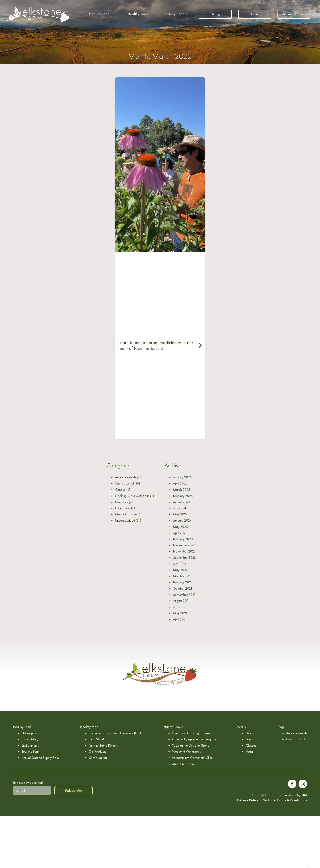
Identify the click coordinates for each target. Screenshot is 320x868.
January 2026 (182, 477)
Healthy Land (99, 14)
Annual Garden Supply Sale (40, 758)
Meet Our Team (126, 514)
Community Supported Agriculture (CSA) (115, 733)
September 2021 (184, 595)
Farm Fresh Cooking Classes (191, 733)
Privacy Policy (248, 800)
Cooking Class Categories (133, 496)
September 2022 (184, 558)
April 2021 (180, 619)
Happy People (176, 14)
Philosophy (29, 733)
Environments (30, 745)
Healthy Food (138, 14)
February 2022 (183, 582)
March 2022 (182, 576)
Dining (215, 14)
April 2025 (180, 483)
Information (123, 508)
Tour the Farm (30, 751)
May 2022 (180, 570)
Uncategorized (125, 520)
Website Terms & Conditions (285, 800)
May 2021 (180, 613)
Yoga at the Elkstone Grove (191, 745)
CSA (255, 14)
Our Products (97, 751)
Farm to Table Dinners (103, 745)
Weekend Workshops (187, 751)
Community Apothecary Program (194, 739)
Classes (120, 490)
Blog (281, 727)
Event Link (122, 502)
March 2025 (182, 490)
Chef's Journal (124, 483)
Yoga (249, 751)
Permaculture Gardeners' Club (192, 758)
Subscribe (74, 790)
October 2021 (183, 588)
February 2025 (183, 496)
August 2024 (182, 502)
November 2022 (184, 551)
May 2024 (180, 514)
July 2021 (179, 607)
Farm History (30, 739)
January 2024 (182, 520)
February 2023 (183, 539)
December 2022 (184, 545)
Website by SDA (296, 795)
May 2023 (180, 527)
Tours (249, 739)
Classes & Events (294, 14)
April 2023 (180, 533)
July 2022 (180, 564)
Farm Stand (96, 739)
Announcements (126, 477)
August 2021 (182, 601)
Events (241, 727)
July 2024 (180, 508)
